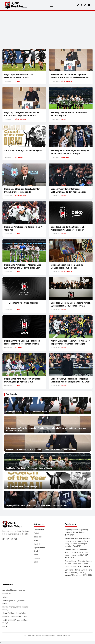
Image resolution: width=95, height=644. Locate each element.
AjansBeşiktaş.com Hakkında (14, 590)
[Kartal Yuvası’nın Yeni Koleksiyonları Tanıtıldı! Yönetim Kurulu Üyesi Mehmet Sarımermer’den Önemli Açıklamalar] (47, 424)
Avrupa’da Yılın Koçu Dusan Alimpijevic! (23, 150)
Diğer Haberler (39, 548)
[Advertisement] (47, 29)
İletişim (5, 597)
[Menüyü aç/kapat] (52, 5)
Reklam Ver (7, 594)
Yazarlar (37, 558)
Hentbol (37, 544)
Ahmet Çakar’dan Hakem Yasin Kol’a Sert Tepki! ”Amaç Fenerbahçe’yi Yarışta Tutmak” (71, 344)
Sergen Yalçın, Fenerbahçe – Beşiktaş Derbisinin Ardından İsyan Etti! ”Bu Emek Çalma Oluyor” (70, 382)
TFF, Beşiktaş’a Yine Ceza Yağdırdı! (21, 303)
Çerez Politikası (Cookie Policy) (14, 613)
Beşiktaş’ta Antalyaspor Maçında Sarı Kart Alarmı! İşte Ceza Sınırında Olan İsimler (23, 268)
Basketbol (38, 537)
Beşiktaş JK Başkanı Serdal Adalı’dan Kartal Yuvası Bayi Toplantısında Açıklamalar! (22, 115)
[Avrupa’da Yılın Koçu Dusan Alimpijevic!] (47, 481)
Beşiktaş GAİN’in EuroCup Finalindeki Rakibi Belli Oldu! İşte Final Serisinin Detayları (22, 344)
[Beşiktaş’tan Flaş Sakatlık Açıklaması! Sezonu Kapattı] (47, 462)
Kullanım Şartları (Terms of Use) (15, 617)
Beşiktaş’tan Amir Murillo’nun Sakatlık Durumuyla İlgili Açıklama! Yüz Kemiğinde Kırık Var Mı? (23, 382)
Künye (5, 626)
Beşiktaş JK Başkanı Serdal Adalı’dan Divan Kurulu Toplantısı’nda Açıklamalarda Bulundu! (22, 192)
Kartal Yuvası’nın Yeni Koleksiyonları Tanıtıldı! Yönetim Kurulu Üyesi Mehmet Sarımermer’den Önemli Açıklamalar (70, 77)
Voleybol (37, 540)
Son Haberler (39, 530)
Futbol (36, 533)
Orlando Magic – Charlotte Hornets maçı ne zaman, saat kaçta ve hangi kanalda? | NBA (78, 564)
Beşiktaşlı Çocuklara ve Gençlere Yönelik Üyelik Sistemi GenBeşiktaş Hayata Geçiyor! (71, 306)
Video (36, 555)
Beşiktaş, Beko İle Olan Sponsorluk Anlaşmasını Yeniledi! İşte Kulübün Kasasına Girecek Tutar (68, 230)
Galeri (36, 562)
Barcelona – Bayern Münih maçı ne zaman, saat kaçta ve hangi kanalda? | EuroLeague (78, 572)
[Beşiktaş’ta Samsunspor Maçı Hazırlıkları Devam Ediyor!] (47, 406)
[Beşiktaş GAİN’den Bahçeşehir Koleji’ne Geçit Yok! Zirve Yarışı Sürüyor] (47, 499)
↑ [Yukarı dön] (0, 642)
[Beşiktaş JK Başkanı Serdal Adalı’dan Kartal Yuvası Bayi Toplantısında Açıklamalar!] (47, 443)
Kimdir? (37, 551)
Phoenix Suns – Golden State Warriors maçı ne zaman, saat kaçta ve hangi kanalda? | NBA (77, 552)
